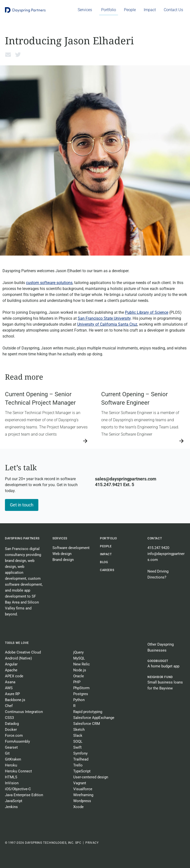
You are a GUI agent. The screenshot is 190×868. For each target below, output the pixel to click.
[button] (8, 54)
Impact (106, 554)
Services (60, 538)
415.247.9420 (158, 548)
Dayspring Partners (22, 538)
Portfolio (108, 538)
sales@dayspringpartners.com (126, 479)
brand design (15, 561)
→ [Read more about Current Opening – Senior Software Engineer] (103, 441)
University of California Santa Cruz (107, 324)
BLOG (104, 562)
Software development (71, 548)
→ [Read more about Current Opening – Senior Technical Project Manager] (7, 441)
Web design (62, 554)
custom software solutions (49, 283)
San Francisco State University (104, 318)
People (106, 546)
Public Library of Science (147, 312)
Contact (155, 538)
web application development (16, 573)
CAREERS (107, 570)
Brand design (63, 560)
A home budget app (163, 666)
